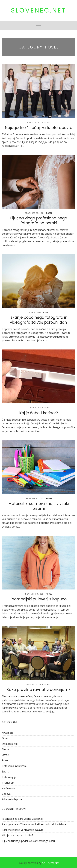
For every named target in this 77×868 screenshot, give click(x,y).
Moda (5, 749)
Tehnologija (9, 777)
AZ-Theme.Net (51, 863)
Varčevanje (8, 788)
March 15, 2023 (35, 408)
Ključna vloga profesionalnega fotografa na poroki (38, 221)
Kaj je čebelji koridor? (39, 413)
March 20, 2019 (35, 685)
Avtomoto (8, 733)
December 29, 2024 (35, 213)
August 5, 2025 (35, 122)
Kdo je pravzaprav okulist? (17, 835)
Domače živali (10, 744)
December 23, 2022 (35, 498)
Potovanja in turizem (14, 766)
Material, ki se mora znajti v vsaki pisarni (39, 506)
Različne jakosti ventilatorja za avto (23, 830)
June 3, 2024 (35, 312)
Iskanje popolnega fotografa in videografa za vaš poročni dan (39, 320)
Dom (5, 738)
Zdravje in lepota (12, 799)
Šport (5, 772)
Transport (8, 783)
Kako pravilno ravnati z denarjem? (38, 690)
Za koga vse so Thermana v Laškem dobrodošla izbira (34, 824)
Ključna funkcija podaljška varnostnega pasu (28, 841)
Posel (47, 122)
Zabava (6, 794)
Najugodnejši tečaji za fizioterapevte (39, 128)
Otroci (6, 755)
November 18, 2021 (35, 594)
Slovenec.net (38, 10)
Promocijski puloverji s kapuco (39, 599)
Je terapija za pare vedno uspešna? (22, 819)
